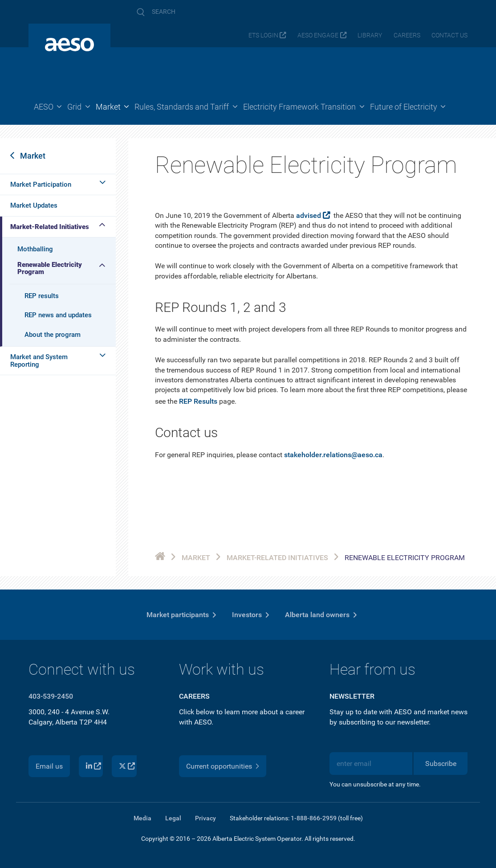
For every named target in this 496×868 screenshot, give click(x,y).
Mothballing (35, 249)
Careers (407, 35)
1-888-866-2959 (314, 818)
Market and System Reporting (39, 361)
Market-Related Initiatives (50, 227)
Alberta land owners (317, 615)
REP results (42, 296)
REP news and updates (58, 315)
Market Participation (41, 184)
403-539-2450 (51, 696)
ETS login (263, 35)
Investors (247, 615)
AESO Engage (318, 35)
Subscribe (441, 764)
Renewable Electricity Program (50, 268)
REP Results (198, 401)
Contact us (449, 35)
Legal (173, 818)
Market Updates (34, 205)
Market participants (178, 615)
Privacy (205, 818)
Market (33, 156)
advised (309, 215)
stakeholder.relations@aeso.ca (333, 455)
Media (142, 818)
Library (370, 35)
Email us (49, 766)
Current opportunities (219, 766)
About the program (53, 335)
